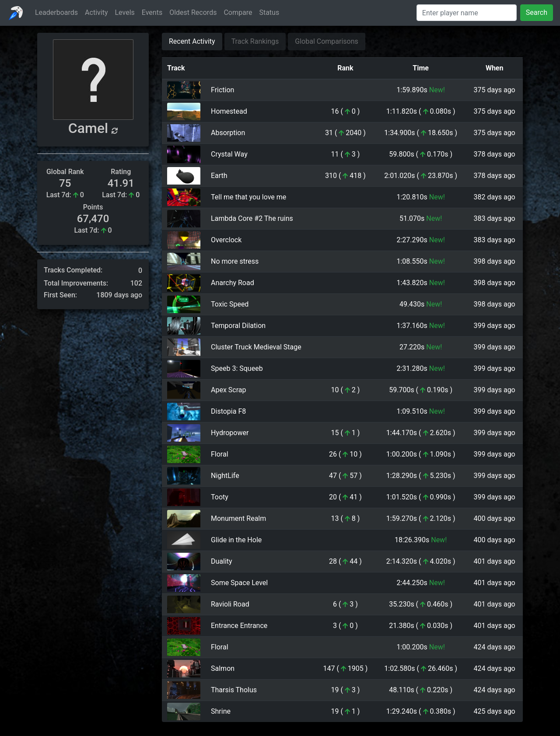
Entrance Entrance (239, 626)
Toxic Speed (230, 304)
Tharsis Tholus (234, 690)
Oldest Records (193, 12)
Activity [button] (96, 12)
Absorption (228, 133)
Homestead (229, 111)
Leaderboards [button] (56, 12)
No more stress (235, 261)
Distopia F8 (228, 411)
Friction (222, 90)
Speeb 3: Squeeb (237, 368)
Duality (222, 561)
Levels (125, 12)
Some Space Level (239, 583)
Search (537, 12)
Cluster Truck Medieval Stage (256, 347)
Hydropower (230, 433)
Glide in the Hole (236, 540)
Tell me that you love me (248, 197)
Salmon (223, 668)
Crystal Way (229, 154)
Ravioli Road (230, 604)
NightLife (225, 476)
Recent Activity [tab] (192, 41)
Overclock (226, 240)
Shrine (221, 711)
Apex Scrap (228, 390)
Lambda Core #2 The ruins (252, 218)
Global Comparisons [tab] (327, 41)
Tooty (220, 497)
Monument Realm (238, 518)
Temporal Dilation (238, 326)
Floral (220, 454)
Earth (219, 176)
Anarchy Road (233, 283)
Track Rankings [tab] (255, 41)
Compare (238, 12)
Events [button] (152, 12)
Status (269, 12)
